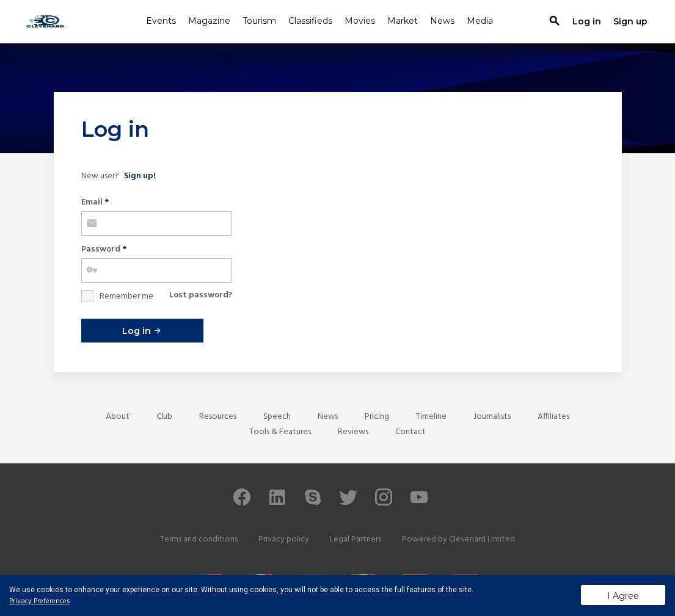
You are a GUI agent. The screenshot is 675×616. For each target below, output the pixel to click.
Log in (142, 331)
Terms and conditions (199, 539)
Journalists (492, 417)
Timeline (431, 417)
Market (403, 21)
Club (164, 417)
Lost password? (201, 295)
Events (161, 21)
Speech (277, 417)
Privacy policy (284, 539)
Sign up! (140, 176)
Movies (360, 21)
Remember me (126, 296)
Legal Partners (356, 539)
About (118, 417)
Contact (410, 432)
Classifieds (310, 21)
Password (104, 249)
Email (95, 202)
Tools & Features (280, 432)
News (442, 21)
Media (480, 21)
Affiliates (553, 417)
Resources (218, 417)
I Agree (623, 596)
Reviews (353, 432)
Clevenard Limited (482, 539)
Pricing (377, 417)
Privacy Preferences (40, 601)
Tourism (259, 21)
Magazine (209, 21)
